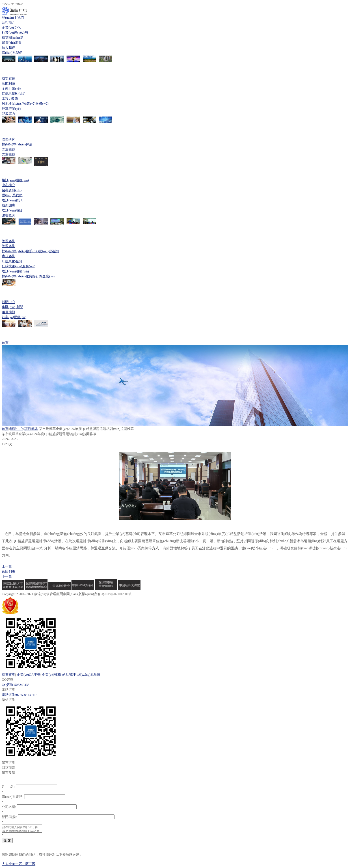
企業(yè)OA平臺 (29, 675)
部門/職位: (9, 817)
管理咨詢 (9, 241)
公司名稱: (9, 807)
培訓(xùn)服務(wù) (15, 180)
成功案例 (9, 78)
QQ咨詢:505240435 (16, 685)
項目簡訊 (31, 429)
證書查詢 (9, 675)
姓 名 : (9, 787)
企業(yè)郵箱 (51, 675)
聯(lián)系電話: (13, 797)
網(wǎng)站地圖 (89, 675)
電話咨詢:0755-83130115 (20, 695)
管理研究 (9, 139)
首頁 (5, 343)
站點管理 (69, 675)
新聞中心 (9, 302)
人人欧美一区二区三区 (19, 865)
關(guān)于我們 (13, 17)
